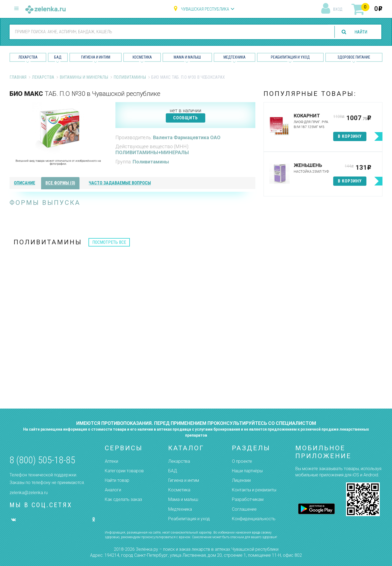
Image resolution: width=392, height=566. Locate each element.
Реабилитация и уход (290, 57)
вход (338, 9)
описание (24, 183)
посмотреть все (109, 242)
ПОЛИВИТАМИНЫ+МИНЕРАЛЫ (152, 152)
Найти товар (117, 480)
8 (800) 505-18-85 (42, 460)
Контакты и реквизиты (254, 490)
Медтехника (235, 57)
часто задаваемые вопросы (120, 183)
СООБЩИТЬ (186, 118)
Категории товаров (124, 471)
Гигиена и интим (184, 480)
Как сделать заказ (123, 499)
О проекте (242, 461)
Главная (18, 77)
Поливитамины (130, 77)
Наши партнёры (247, 471)
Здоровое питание (354, 57)
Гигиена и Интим (96, 57)
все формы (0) (60, 183)
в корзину (350, 136)
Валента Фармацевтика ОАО (187, 137)
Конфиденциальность (254, 519)
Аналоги (113, 490)
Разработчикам (248, 499)
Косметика (142, 57)
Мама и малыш (187, 57)
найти (360, 32)
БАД (58, 57)
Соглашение (244, 509)
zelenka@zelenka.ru (29, 493)
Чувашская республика (205, 9)
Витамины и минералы (84, 77)
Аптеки (111, 461)
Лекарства (28, 57)
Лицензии (241, 480)
